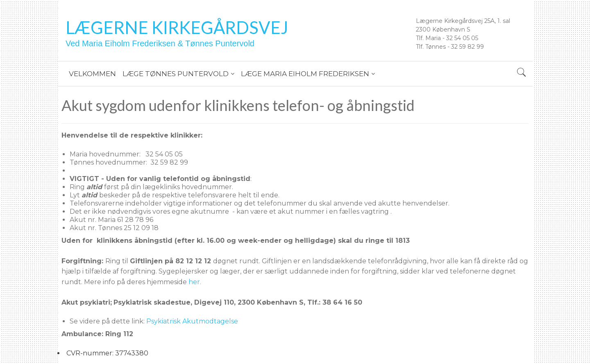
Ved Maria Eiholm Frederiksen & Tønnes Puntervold (160, 43)
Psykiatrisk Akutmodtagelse (192, 321)
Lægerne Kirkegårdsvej (177, 27)
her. (195, 282)
